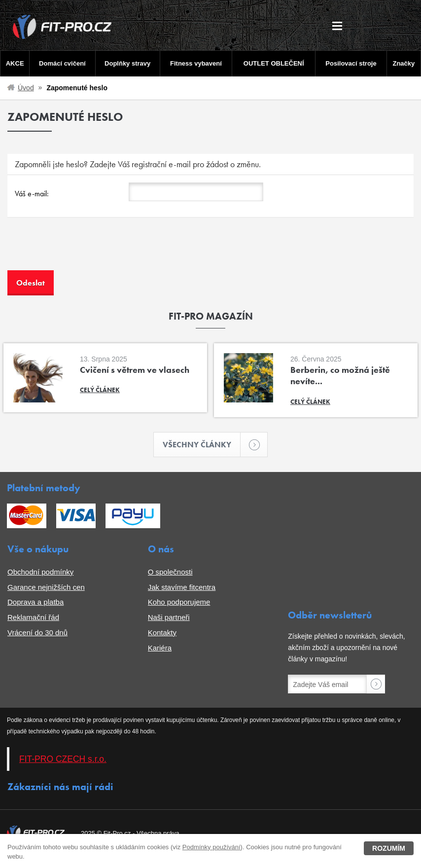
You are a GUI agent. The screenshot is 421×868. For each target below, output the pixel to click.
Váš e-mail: (32, 194)
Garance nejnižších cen (46, 587)
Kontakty (162, 633)
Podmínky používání (211, 847)
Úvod (26, 88)
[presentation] (82, 251)
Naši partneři (169, 617)
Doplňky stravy (127, 63)
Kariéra (160, 648)
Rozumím (389, 848)
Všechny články (202, 445)
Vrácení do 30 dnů (37, 633)
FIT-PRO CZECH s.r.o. (63, 759)
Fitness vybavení (196, 63)
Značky (403, 63)
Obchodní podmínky (40, 572)
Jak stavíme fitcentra (182, 587)
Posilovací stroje (351, 63)
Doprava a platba (35, 602)
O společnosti (170, 572)
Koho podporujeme (179, 602)
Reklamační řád (33, 617)
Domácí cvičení (62, 63)
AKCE (15, 63)
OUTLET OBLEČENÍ (274, 63)
